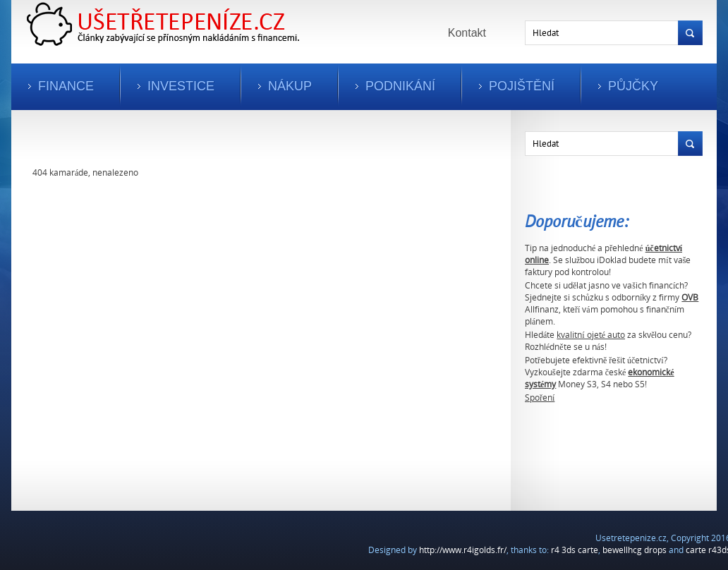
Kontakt (467, 33)
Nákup (290, 86)
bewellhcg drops (635, 550)
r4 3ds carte (575, 550)
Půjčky (633, 86)
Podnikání (400, 86)
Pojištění (522, 86)
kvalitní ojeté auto (591, 335)
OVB (690, 297)
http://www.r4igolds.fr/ (463, 550)
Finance (66, 86)
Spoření (540, 398)
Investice (181, 86)
